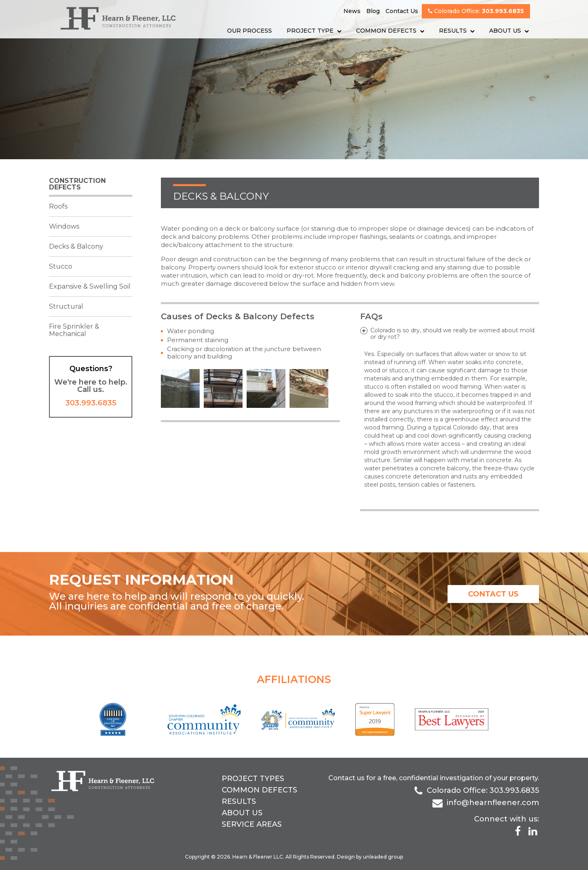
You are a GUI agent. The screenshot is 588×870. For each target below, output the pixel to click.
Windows (64, 226)
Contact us (346, 778)
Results (453, 31)
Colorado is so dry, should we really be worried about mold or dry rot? (452, 334)
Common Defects (386, 31)
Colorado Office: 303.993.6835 (483, 790)
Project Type (310, 31)
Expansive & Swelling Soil (90, 286)
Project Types (253, 779)
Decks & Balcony (76, 246)
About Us (505, 31)
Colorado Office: (476, 11)
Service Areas (252, 824)
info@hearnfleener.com (493, 803)
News (352, 11)
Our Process (249, 31)
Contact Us (402, 11)
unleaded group (383, 857)
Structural (66, 306)
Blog (373, 11)
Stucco (61, 266)
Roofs (58, 206)
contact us (493, 594)
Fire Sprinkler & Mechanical (74, 330)
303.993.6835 (91, 403)
